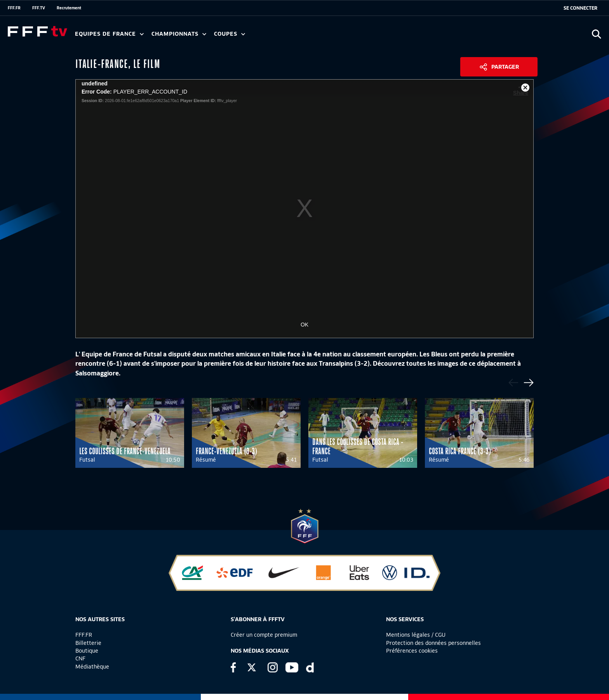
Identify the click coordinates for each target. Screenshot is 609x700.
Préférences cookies (412, 651)
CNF (80, 658)
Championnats (179, 34)
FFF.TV (39, 8)
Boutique (87, 651)
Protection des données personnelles (433, 643)
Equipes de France (109, 34)
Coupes (230, 34)
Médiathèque (92, 667)
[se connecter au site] (580, 8)
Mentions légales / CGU (416, 635)
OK (304, 325)
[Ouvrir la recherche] (596, 34)
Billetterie (88, 643)
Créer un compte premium (264, 635)
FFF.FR (14, 8)
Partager (505, 67)
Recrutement (69, 8)
